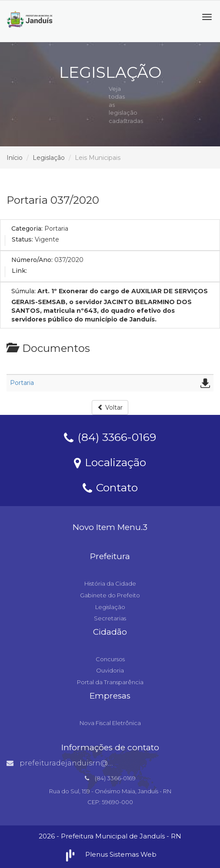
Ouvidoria (110, 670)
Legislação (49, 158)
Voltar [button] (110, 407)
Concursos (110, 659)
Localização (110, 462)
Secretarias (110, 618)
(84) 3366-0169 (110, 437)
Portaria (22, 383)
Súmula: (23, 291)
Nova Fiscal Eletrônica (110, 723)
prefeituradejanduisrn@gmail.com (77, 763)
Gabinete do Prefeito (110, 595)
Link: (19, 271)
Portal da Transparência (110, 682)
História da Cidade (110, 583)
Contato (110, 487)
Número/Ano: (32, 260)
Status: (22, 239)
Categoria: (27, 229)
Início (15, 158)
